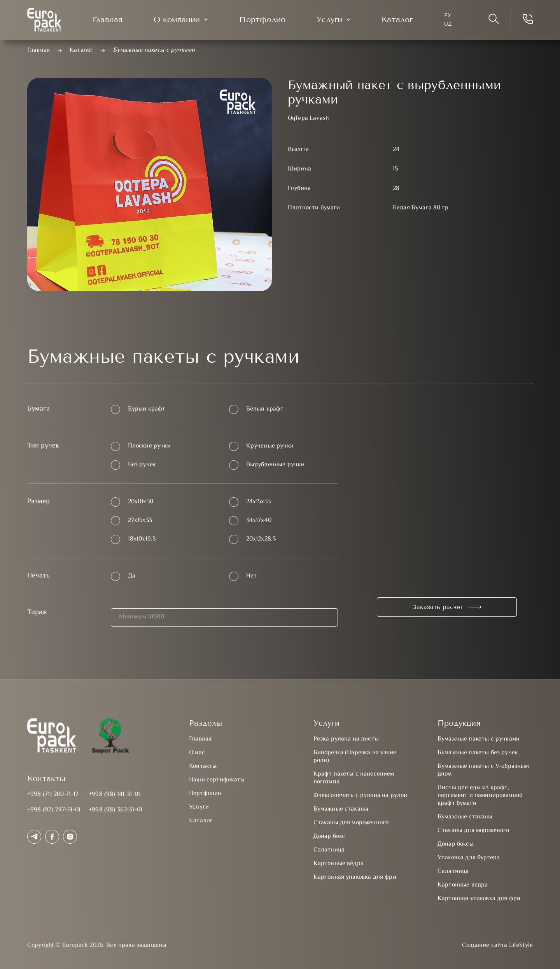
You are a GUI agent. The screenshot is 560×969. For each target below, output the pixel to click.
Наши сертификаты (217, 780)
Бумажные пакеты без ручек (478, 753)
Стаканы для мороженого (473, 831)
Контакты (203, 766)
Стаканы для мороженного (351, 823)
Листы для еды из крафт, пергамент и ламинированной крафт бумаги (480, 796)
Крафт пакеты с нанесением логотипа (354, 778)
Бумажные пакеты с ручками (479, 739)
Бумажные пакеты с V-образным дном (483, 770)
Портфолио (262, 19)
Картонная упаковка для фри (355, 877)
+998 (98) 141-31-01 (114, 794)
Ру (448, 15)
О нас (197, 753)
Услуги (329, 19)
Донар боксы (456, 844)
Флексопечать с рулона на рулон (360, 796)
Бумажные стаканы (341, 809)
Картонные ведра (463, 885)
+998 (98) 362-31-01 (115, 810)
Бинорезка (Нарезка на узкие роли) (355, 757)
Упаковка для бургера (469, 858)
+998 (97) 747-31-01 (54, 810)
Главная (108, 19)
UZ (448, 24)
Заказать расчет (438, 607)
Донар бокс (329, 836)
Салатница (329, 850)
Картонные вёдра (339, 864)
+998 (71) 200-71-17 (53, 794)
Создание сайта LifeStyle (497, 946)
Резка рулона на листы (346, 739)
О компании (177, 19)
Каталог (397, 19)
